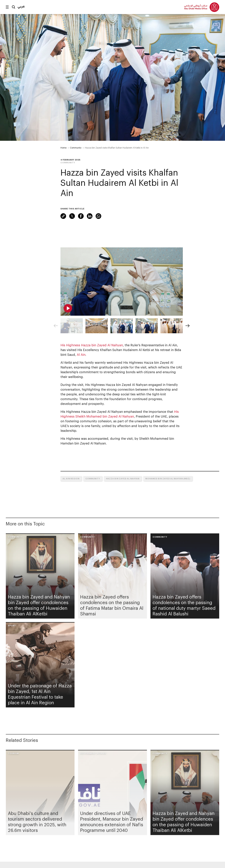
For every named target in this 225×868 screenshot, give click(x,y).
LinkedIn (90, 216)
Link (63, 216)
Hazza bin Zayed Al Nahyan (123, 479)
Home (63, 148)
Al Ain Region (71, 479)
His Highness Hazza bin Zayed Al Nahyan (92, 345)
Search (14, 7)
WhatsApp (98, 216)
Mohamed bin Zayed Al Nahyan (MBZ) (168, 479)
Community (76, 148)
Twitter (72, 216)
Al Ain (81, 355)
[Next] (188, 326)
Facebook (81, 216)
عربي (21, 6)
